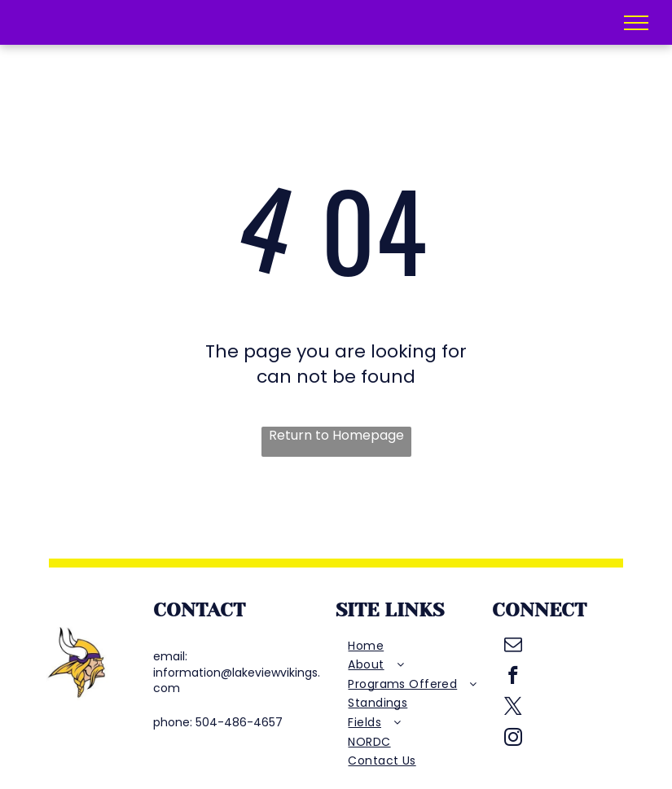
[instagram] (514, 739)
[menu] (636, 23)
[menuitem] (413, 647)
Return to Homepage (336, 436)
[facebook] (514, 677)
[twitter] (514, 708)
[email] (514, 647)
